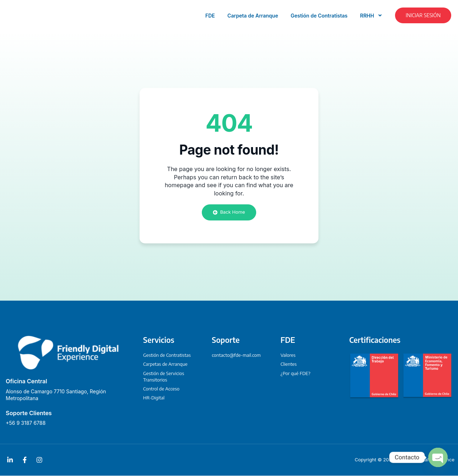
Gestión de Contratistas (319, 16)
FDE (210, 16)
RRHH (371, 15)
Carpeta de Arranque (253, 16)
